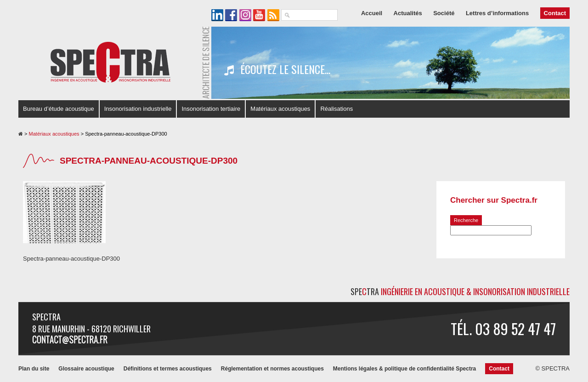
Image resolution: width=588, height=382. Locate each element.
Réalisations (336, 109)
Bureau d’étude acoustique (59, 109)
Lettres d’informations (497, 13)
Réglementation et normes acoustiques (272, 369)
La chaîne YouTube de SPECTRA (259, 15)
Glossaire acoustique (86, 369)
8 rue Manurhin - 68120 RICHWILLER (91, 329)
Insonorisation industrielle (138, 109)
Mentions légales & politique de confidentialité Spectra (404, 369)
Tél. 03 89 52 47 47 (503, 328)
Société (444, 13)
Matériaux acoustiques (280, 109)
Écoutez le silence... (277, 69)
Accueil (372, 13)
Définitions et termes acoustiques (168, 369)
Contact (555, 13)
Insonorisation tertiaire (211, 109)
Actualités (408, 13)
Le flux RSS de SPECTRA (273, 15)
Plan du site (34, 369)
